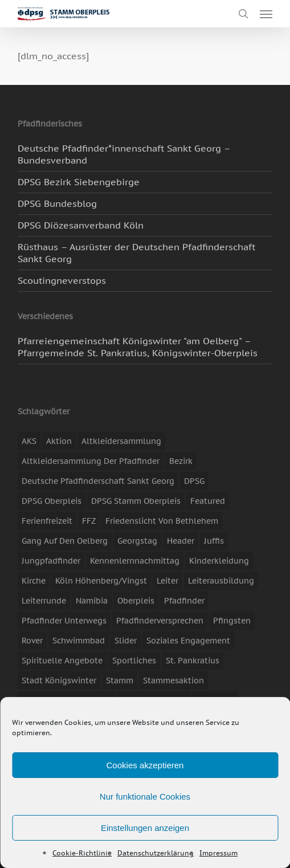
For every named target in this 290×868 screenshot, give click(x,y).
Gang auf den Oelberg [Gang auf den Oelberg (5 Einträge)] (65, 541)
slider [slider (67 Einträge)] (126, 641)
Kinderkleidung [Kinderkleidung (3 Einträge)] (219, 561)
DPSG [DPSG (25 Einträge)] (194, 481)
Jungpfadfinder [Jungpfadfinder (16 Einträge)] (51, 561)
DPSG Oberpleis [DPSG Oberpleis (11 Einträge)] (52, 501)
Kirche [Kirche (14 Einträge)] (34, 581)
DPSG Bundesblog (57, 203)
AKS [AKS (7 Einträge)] (29, 441)
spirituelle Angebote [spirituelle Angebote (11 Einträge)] (62, 661)
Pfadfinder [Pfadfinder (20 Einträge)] (184, 601)
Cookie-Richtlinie (82, 853)
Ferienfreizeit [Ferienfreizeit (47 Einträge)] (47, 521)
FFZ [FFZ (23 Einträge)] (89, 521)
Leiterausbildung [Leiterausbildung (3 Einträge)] (221, 581)
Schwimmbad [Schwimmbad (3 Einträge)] (79, 641)
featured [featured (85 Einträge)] (208, 501)
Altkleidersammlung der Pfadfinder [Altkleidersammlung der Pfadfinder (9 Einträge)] (91, 461)
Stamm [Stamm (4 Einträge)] (120, 680)
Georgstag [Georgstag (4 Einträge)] (137, 541)
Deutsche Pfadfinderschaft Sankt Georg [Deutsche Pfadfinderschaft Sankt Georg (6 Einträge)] (98, 481)
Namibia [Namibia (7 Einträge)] (92, 601)
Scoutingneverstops (62, 280)
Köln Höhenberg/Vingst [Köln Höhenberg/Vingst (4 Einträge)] (101, 581)
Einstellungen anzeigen (145, 828)
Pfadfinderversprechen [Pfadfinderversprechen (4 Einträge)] (160, 621)
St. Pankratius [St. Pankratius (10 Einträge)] (193, 661)
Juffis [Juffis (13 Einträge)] (214, 541)
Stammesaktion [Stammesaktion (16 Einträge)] (173, 680)
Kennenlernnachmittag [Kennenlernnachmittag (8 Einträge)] (135, 561)
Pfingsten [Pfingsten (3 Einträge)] (232, 621)
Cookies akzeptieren (145, 765)
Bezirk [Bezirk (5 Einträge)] (181, 461)
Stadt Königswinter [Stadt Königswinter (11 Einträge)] (59, 680)
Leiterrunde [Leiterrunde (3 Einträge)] (44, 601)
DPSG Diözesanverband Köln (81, 225)
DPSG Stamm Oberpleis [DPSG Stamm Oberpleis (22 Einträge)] (136, 501)
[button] (266, 14)
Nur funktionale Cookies (145, 796)
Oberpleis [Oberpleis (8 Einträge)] (136, 601)
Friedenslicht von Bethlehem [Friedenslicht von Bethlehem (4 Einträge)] (162, 521)
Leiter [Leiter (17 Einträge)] (168, 581)
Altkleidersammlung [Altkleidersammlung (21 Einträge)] (121, 441)
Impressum (218, 853)
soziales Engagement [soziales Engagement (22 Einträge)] (188, 641)
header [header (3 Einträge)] (181, 541)
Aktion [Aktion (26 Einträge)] (59, 441)
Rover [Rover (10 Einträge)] (32, 641)
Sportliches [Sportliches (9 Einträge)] (134, 661)
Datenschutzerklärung (156, 853)
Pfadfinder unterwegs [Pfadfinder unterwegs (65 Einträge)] (64, 621)
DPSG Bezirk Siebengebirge (79, 182)
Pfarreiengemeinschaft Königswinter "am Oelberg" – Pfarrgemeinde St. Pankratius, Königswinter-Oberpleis (138, 347)
